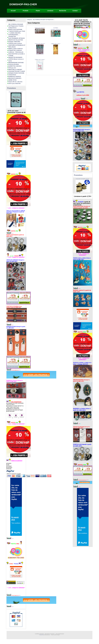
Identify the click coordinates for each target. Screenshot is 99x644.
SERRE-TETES (12, 80)
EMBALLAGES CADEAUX (16, 49)
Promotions (12, 88)
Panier (38, 11)
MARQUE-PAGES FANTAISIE (16, 73)
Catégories (30, 20)
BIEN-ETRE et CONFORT (15, 70)
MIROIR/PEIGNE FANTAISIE (16, 63)
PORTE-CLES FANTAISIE (15, 30)
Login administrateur (60, 634)
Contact (75, 11)
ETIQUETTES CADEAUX (15, 50)
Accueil (13, 11)
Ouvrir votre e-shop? (55, 635)
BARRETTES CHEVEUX (15, 66)
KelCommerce (47, 635)
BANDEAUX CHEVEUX (15, 77)
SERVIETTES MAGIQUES (15, 57)
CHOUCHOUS (12, 75)
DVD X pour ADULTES (14, 84)
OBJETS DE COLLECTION (16, 40)
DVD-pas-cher (12, 68)
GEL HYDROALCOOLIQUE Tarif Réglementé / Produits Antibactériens (16, 26)
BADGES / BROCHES (14, 42)
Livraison (50, 11)
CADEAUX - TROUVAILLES (16, 52)
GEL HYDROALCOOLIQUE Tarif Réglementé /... (44, 20)
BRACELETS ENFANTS (15, 78)
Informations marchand (50, 634)
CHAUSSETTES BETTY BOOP (17, 71)
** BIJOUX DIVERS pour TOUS (17, 31)
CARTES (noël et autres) (15, 43)
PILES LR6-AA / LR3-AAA (15, 82)
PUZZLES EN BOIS (14, 64)
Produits (26, 11)
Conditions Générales (39, 634)
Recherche (63, 11)
